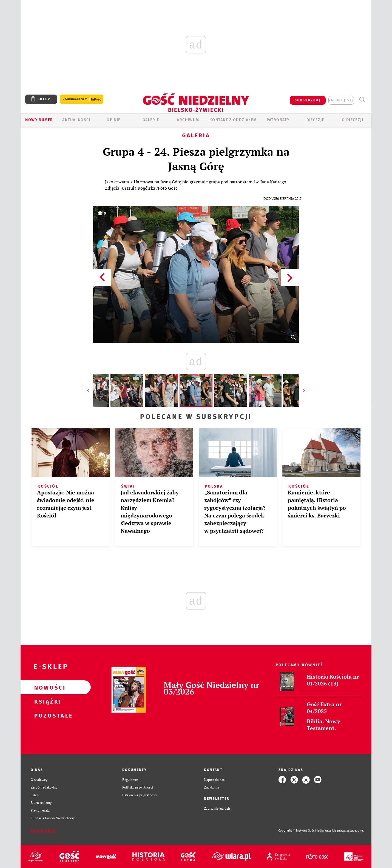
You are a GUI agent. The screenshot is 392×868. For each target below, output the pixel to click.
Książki (47, 701)
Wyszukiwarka (362, 100)
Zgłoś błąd (43, 831)
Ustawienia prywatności (140, 795)
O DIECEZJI (353, 120)
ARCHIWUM (188, 120)
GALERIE (151, 120)
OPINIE (113, 120)
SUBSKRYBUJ (308, 100)
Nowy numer (39, 120)
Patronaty (278, 120)
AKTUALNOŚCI (76, 120)
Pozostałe (47, 715)
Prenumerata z (82, 99)
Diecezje (315, 120)
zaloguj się (341, 100)
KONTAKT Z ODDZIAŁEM (233, 120)
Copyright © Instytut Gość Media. (301, 831)
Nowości (47, 687)
